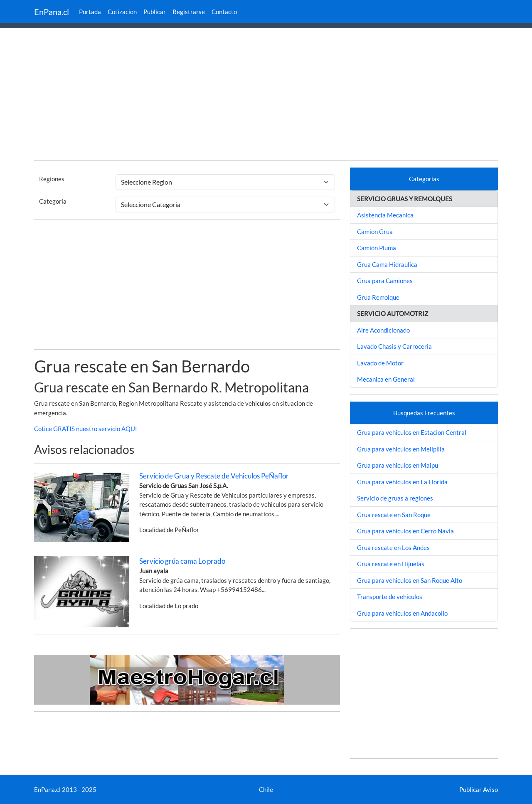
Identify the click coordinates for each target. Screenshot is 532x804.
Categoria (53, 201)
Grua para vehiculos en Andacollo (402, 613)
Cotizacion (122, 12)
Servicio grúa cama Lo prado (182, 561)
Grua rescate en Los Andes (393, 548)
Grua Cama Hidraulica (387, 264)
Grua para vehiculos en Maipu (398, 465)
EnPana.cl (52, 12)
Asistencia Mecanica (385, 215)
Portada (90, 12)
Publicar (155, 12)
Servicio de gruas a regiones (395, 498)
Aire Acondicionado (383, 330)
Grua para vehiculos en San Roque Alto (410, 580)
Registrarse (189, 12)
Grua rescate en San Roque (394, 515)
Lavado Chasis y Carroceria (394, 346)
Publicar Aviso (479, 789)
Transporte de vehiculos (390, 597)
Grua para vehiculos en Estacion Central (412, 432)
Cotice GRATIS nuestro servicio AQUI (86, 429)
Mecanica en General (386, 379)
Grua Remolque (378, 297)
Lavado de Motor (380, 363)
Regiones (52, 179)
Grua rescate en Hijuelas (391, 564)
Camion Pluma (377, 248)
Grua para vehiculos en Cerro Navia (405, 531)
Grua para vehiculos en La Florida (402, 482)
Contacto (224, 12)
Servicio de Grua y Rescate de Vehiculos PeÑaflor (214, 476)
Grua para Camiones (385, 281)
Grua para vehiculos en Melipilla (401, 449)
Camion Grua (375, 232)
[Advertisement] (266, 96)
